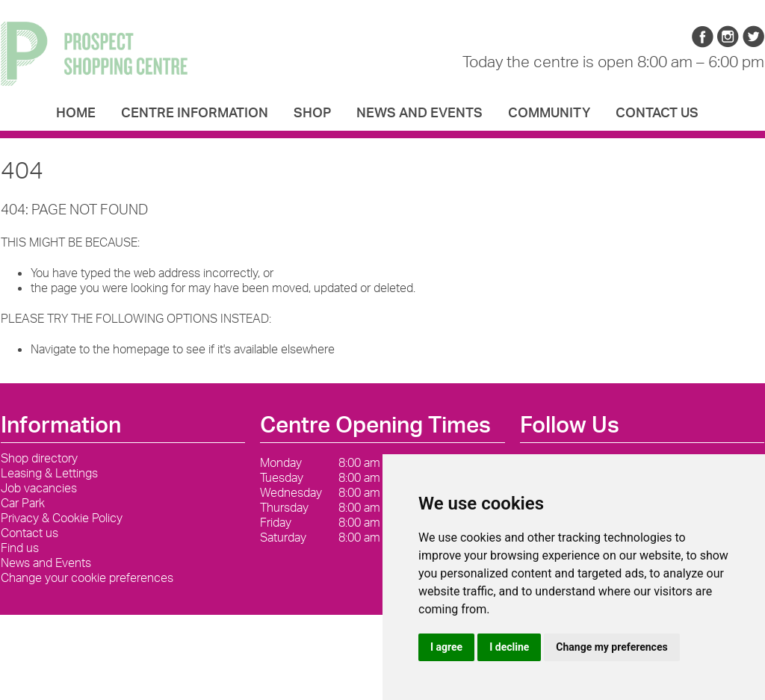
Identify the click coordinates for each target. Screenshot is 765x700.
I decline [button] (509, 647)
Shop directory (39, 458)
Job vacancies (39, 488)
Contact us (657, 112)
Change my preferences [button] (611, 647)
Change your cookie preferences (87, 577)
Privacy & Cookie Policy (62, 518)
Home (76, 112)
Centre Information (195, 112)
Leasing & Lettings (49, 473)
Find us (20, 548)
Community (549, 112)
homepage (141, 349)
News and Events (419, 112)
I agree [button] (446, 647)
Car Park (23, 503)
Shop (312, 112)
